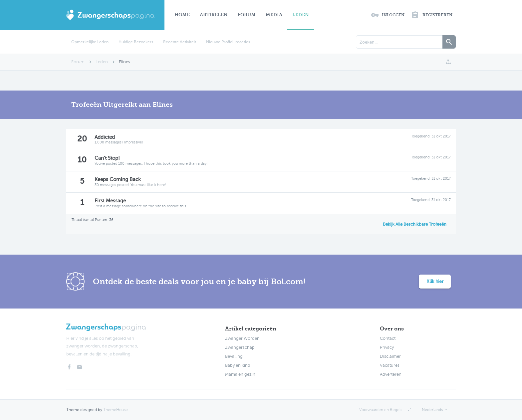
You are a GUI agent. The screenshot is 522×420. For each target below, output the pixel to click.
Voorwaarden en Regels (381, 410)
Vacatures (390, 365)
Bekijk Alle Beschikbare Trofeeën (415, 224)
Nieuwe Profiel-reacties (228, 42)
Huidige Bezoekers (136, 42)
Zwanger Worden (242, 338)
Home (182, 15)
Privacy (387, 347)
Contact (388, 338)
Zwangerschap (240, 347)
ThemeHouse (116, 410)
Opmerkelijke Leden (90, 42)
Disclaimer (390, 356)
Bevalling (234, 356)
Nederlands (432, 410)
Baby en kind (238, 365)
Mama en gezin (240, 374)
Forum (247, 15)
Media (274, 15)
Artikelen (214, 15)
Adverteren (391, 374)
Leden (301, 15)
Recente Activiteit (180, 42)
